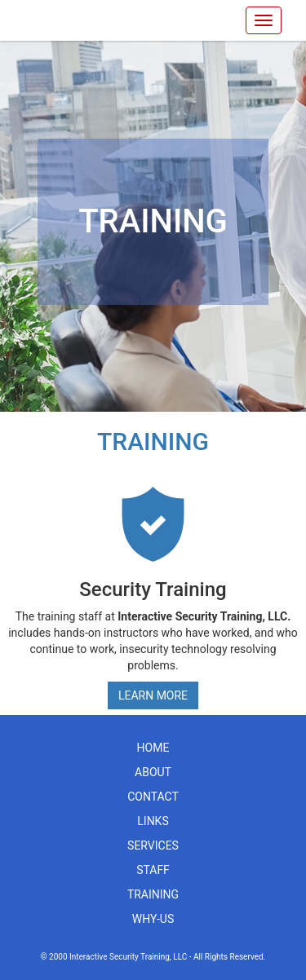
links (153, 821)
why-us (153, 919)
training (153, 894)
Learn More (153, 695)
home (153, 748)
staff (153, 870)
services (153, 845)
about (153, 772)
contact (153, 797)
